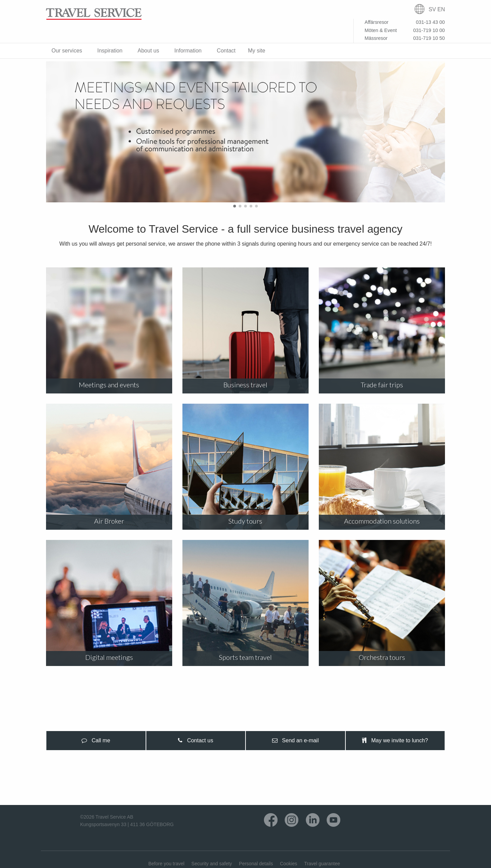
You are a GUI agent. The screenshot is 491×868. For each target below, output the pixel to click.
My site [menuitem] (257, 51)
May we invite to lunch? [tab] (395, 740)
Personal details (256, 864)
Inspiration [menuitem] (110, 51)
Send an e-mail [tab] (295, 740)
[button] (235, 206)
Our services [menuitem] (67, 51)
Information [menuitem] (188, 51)
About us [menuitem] (148, 51)
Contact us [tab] (196, 740)
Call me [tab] (96, 740)
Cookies (289, 864)
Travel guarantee (322, 864)
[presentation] (96, 741)
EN (441, 9)
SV (432, 9)
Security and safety (212, 864)
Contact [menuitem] (226, 51)
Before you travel (166, 864)
